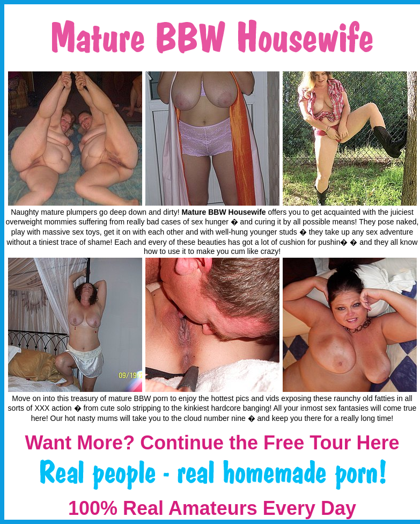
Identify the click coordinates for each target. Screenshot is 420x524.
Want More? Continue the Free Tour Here (212, 443)
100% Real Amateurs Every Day (212, 508)
